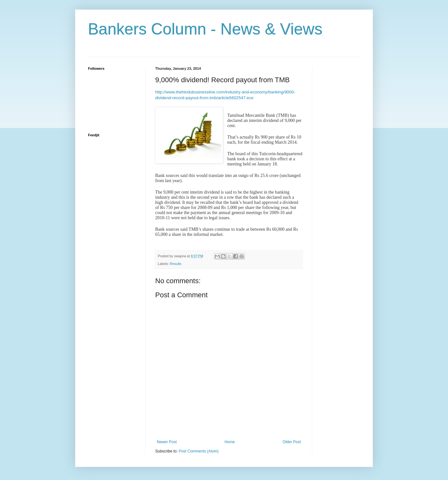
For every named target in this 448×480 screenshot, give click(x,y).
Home (230, 442)
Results (176, 264)
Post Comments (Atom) (199, 451)
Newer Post (167, 442)
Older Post (292, 442)
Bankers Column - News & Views (205, 29)
